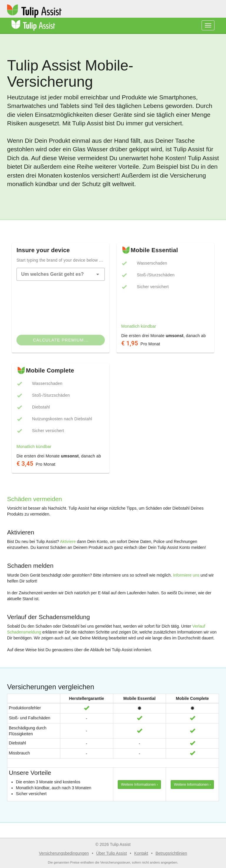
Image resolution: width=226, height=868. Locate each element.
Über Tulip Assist (112, 853)
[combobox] (61, 274)
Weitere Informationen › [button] (139, 785)
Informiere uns (186, 575)
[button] (98, 274)
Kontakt (141, 853)
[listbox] (165, 287)
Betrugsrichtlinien (171, 853)
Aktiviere (68, 542)
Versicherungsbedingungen (64, 853)
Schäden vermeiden (35, 499)
